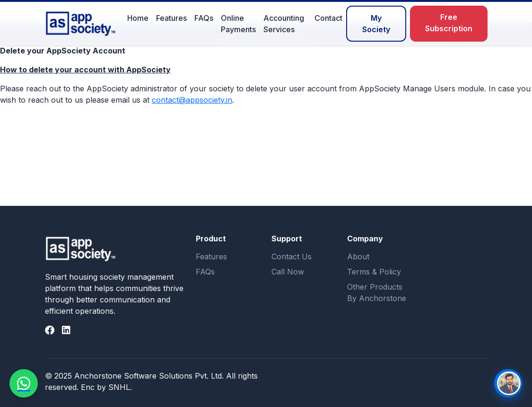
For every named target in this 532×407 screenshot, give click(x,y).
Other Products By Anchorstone (377, 292)
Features (171, 18)
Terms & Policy (374, 272)
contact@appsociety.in (192, 100)
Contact (328, 18)
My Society (376, 24)
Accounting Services (284, 24)
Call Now (288, 272)
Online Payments (238, 24)
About (358, 257)
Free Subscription (449, 23)
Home (138, 18)
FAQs (204, 18)
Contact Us (292, 257)
